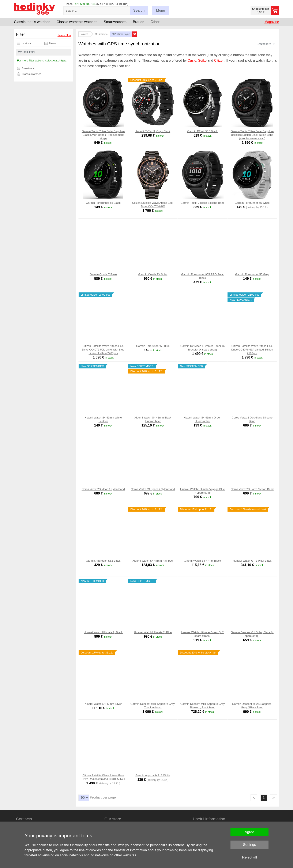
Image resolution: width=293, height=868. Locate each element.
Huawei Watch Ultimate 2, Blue (153, 632)
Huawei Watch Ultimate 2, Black (103, 632)
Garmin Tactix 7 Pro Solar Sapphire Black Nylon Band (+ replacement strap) (103, 135)
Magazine (272, 22)
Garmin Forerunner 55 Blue (153, 346)
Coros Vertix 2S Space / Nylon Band (153, 489)
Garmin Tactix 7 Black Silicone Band (202, 203)
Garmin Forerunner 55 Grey (252, 274)
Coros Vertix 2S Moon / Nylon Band (103, 489)
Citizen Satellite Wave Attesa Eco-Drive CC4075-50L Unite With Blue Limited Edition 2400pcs (103, 350)
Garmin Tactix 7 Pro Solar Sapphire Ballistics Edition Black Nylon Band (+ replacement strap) (252, 135)
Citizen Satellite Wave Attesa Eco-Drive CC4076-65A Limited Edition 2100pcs (252, 350)
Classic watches (29, 74)
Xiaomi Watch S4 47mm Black (202, 561)
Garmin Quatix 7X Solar (153, 274)
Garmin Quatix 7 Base (103, 274)
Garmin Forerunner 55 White (252, 203)
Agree (249, 832)
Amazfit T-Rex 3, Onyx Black (153, 131)
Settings (249, 845)
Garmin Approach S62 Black (103, 561)
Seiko (202, 60)
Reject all (249, 857)
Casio (192, 60)
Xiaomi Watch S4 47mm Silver (103, 704)
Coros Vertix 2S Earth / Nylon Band (252, 489)
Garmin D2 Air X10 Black (203, 131)
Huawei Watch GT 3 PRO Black (252, 561)
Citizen (219, 60)
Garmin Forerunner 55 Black (103, 203)
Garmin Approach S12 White (153, 775)
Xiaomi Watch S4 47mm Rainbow (153, 561)
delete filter (64, 35)
